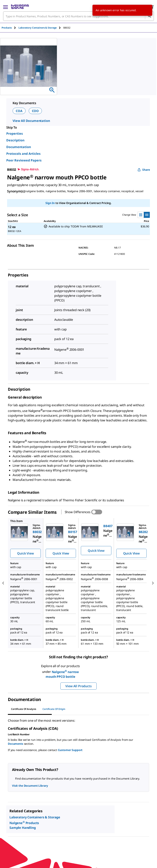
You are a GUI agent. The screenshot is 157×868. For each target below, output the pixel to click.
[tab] (10, 28)
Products (7, 28)
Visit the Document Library (30, 786)
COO (35, 111)
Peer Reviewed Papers (24, 160)
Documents (16, 744)
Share (144, 170)
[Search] (149, 16)
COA (19, 111)
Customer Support (70, 750)
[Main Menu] (6, 7)
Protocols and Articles (23, 154)
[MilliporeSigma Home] (20, 7)
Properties (15, 134)
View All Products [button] (78, 686)
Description (15, 140)
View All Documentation (31, 121)
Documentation (19, 147)
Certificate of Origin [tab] (54, 709)
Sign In (50, 203)
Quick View (25, 553)
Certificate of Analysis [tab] (24, 709)
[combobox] (78, 16)
